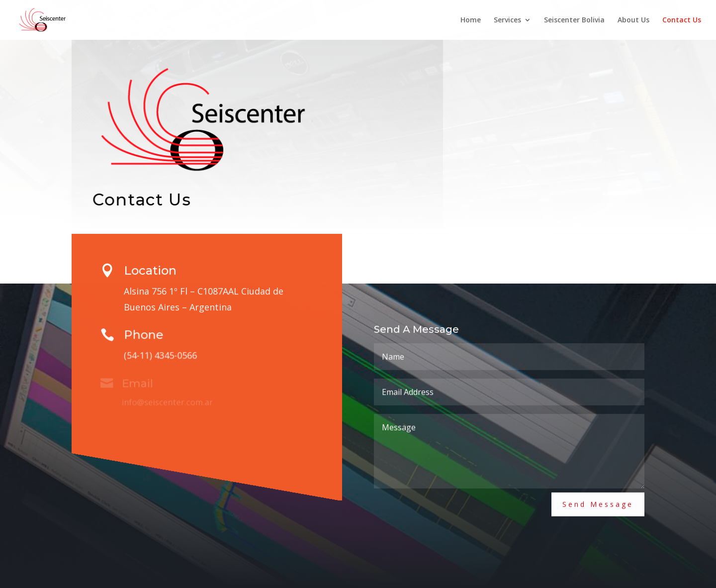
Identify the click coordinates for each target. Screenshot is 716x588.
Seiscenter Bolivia (574, 20)
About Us (633, 20)
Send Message (598, 500)
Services (507, 20)
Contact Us (682, 20)
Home (471, 20)
